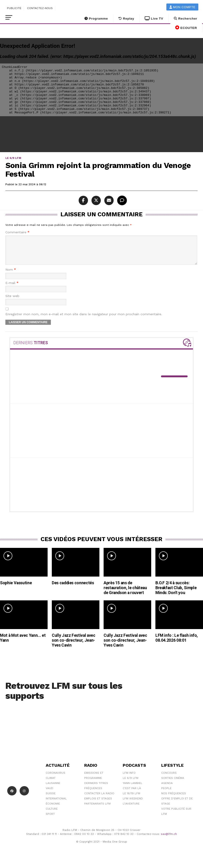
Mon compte (182, 7)
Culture (52, 814)
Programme (96, 19)
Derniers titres (96, 789)
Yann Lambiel (133, 789)
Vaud (49, 794)
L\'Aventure (131, 809)
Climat (51, 784)
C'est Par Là (132, 794)
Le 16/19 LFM (131, 799)
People (166, 794)
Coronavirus (56, 778)
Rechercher (186, 19)
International (56, 804)
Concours (169, 778)
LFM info (129, 778)
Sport (50, 819)
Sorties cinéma (173, 784)
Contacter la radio (99, 799)
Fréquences (93, 794)
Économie (53, 809)
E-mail (12, 289)
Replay (126, 19)
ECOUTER (186, 28)
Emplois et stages (98, 804)
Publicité (14, 8)
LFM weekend (133, 804)
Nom (11, 275)
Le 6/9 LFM (131, 784)
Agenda (167, 789)
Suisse (51, 799)
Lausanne (53, 789)
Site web (12, 302)
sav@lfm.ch (169, 840)
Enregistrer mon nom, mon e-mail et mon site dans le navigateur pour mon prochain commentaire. (84, 320)
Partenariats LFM (97, 809)
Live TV (154, 19)
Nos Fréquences (174, 799)
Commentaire (17, 232)
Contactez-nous (40, 8)
